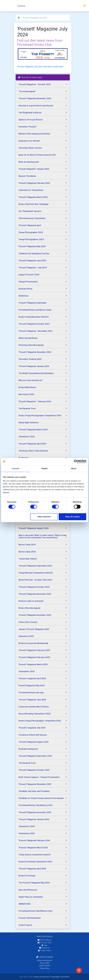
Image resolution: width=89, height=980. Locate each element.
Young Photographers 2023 (31, 239)
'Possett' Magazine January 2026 (34, 819)
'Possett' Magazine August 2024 (33, 528)
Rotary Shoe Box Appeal (29, 608)
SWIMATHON (24, 904)
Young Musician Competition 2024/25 (36, 573)
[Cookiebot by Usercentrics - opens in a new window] (76, 461)
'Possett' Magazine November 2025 (35, 784)
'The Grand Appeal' (27, 91)
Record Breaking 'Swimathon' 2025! (35, 714)
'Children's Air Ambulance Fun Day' (34, 254)
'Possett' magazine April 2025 (32, 678)
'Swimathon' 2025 (27, 671)
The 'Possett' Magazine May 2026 (34, 883)
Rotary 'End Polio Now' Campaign (33, 204)
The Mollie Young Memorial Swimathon (36, 373)
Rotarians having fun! (28, 749)
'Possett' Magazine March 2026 (33, 848)
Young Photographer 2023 (31, 232)
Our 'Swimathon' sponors (30, 211)
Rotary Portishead (27, 876)
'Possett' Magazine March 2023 (33, 197)
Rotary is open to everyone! (31, 601)
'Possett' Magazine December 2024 (35, 615)
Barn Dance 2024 (26, 394)
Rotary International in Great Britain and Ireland (51, 977)
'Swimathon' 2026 (27, 826)
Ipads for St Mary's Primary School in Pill (37, 155)
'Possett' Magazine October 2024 (34, 587)
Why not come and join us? (31, 380)
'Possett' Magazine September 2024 (35, 566)
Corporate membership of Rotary (34, 707)
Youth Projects (25, 925)
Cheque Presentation (28, 282)
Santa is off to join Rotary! (31, 120)
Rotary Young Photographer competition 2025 (40, 721)
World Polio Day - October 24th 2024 (35, 580)
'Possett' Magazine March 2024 (33, 430)
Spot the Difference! (28, 890)
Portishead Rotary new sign (31, 692)
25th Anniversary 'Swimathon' (32, 218)
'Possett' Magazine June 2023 (32, 261)
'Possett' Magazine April (30, 225)
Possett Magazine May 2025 (32, 685)
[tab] (43, 84)
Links (44, 945)
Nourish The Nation (27, 176)
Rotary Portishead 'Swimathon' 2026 (35, 862)
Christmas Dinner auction (30, 148)
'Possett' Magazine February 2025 (34, 650)
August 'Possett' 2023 (29, 275)
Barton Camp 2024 (27, 545)
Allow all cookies (72, 517)
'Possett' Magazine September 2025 (35, 756)
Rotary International (44, 960)
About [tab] (73, 468)
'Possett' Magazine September (33, 303)
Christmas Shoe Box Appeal (31, 345)
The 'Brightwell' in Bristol (30, 113)
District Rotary (45, 966)
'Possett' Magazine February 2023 (34, 183)
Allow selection (44, 517)
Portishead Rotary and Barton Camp (35, 310)
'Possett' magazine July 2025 (32, 728)
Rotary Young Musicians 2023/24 (34, 317)
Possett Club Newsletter (30, 918)
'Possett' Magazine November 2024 (35, 594)
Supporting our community (31, 897)
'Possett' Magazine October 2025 (34, 770)
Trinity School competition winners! (35, 855)
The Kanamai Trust (27, 408)
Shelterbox (23, 296)
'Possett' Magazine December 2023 (35, 352)
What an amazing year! (29, 162)
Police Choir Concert (28, 622)
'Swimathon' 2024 (27, 437)
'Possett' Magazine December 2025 (35, 812)
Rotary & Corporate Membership (33, 643)
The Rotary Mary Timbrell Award (33, 451)
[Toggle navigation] (85, 6)
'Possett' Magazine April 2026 (32, 869)
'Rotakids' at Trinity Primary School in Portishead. (41, 798)
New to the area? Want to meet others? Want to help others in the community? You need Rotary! (43, 536)
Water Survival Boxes (28, 338)
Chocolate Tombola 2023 (30, 359)
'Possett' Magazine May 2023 (32, 246)
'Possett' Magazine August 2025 (33, 742)
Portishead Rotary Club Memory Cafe (35, 805)
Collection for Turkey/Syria (31, 190)
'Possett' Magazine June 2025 (32, 700)
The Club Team (44, 943)
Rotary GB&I (44, 963)
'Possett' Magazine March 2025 (33, 664)
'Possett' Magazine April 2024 (32, 444)
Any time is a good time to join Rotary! (36, 106)
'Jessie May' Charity (28, 559)
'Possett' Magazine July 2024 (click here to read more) (40, 67)
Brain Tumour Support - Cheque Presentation (39, 777)
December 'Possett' (28, 127)
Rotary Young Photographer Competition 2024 (40, 415)
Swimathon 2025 (26, 636)
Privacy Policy (45, 950)
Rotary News (45, 968)
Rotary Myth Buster (27, 387)
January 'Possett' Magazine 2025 (34, 629)
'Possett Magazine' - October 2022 (35, 84)
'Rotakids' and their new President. (34, 791)
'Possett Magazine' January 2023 (34, 169)
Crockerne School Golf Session (33, 735)
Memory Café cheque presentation (34, 134)
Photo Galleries (44, 940)
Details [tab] (44, 468)
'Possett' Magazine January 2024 (34, 366)
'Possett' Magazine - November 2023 (35, 331)
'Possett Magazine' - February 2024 (35, 401)
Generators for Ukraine (29, 141)
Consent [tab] (15, 468)
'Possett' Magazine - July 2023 (33, 268)
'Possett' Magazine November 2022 (35, 98)
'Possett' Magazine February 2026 (34, 840)
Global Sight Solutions (29, 423)
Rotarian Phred (25, 289)
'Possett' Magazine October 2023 (34, 324)
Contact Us (44, 948)
